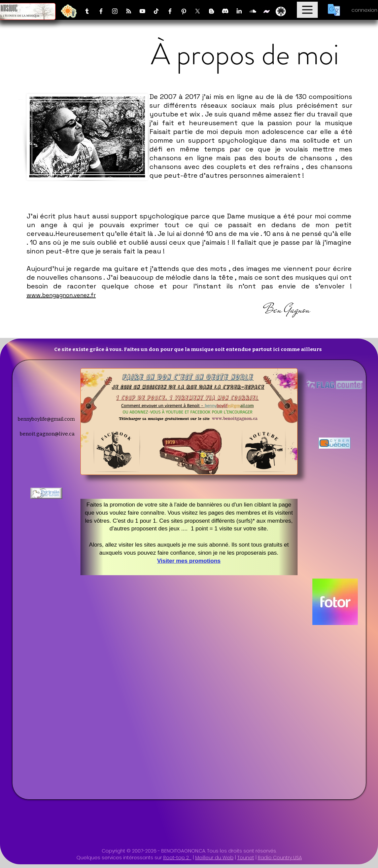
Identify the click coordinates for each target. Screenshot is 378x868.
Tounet (246, 858)
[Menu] (307, 10)
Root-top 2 (177, 858)
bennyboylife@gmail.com (46, 419)
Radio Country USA (280, 858)
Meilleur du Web (214, 858)
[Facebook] (101, 11)
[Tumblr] (87, 11)
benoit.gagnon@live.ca (47, 434)
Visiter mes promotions (189, 561)
